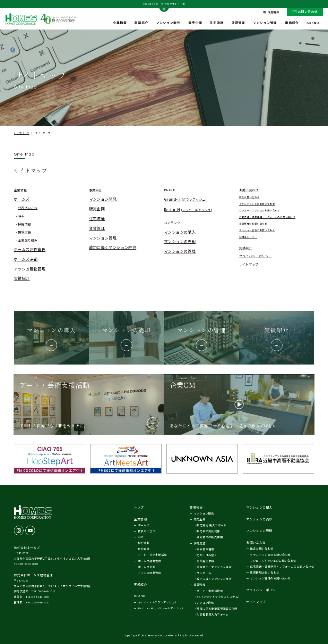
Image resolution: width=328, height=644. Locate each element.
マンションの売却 (180, 241)
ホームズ (22, 199)
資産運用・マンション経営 (214, 567)
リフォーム (204, 573)
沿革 (21, 216)
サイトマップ (249, 264)
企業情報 (120, 23)
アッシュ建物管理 (30, 269)
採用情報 (25, 224)
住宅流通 (217, 23)
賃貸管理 (238, 23)
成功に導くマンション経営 (113, 247)
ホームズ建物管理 (30, 249)
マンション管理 (265, 23)
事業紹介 (141, 23)
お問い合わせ (308, 12)
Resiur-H (188, 209)
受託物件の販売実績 (210, 537)
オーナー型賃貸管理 (210, 591)
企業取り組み (28, 240)
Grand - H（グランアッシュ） (158, 602)
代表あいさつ (28, 208)
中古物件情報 (205, 549)
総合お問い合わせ (249, 197)
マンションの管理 (180, 251)
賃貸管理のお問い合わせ (253, 224)
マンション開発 (168, 23)
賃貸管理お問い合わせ (265, 572)
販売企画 (195, 23)
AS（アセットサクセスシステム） (219, 597)
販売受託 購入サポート (212, 525)
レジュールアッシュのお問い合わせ (260, 210)
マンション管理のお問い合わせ (257, 230)
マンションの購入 (180, 232)
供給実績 (25, 232)
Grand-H (185, 199)
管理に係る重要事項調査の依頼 (217, 608)
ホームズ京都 (26, 259)
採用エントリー (248, 237)
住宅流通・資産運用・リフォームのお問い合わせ (267, 217)
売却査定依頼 (205, 561)
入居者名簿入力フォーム (213, 614)
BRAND (313, 23)
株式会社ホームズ (27, 548)
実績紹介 (22, 278)
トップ (139, 507)
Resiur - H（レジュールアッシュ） (161, 608)
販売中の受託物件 (208, 531)
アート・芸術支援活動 (153, 555)
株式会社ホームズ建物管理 (33, 575)
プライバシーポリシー (256, 256)
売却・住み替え (207, 555)
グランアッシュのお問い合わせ (257, 204)
